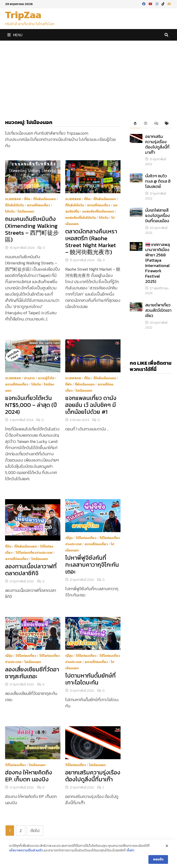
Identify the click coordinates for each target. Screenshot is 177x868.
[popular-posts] (135, 124)
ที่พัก (68, 384)
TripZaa (23, 15)
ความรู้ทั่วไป (46, 378)
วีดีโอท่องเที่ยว (86, 538)
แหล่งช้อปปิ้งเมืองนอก (98, 212)
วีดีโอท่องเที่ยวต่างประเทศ (34, 553)
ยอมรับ (158, 861)
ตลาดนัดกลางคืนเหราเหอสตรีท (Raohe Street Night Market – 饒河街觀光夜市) (91, 242)
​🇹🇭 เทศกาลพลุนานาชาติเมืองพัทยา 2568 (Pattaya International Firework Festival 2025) (158, 263)
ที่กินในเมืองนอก (44, 199)
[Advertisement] (88, 75)
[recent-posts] (146, 124)
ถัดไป (35, 831)
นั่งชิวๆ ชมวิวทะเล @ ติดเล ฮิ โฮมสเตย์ (158, 181)
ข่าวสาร (29, 378)
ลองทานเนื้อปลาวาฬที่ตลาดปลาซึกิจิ (31, 570)
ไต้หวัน (10, 212)
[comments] (156, 124)
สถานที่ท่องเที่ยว (38, 205)
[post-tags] (167, 124)
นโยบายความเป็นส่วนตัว (26, 852)
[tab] (135, 124)
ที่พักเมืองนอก (85, 384)
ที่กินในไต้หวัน (14, 205)
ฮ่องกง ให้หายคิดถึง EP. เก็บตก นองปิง (29, 776)
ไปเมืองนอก (26, 212)
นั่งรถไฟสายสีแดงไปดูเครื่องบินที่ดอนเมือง (158, 215)
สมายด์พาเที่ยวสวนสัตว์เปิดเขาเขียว (158, 310)
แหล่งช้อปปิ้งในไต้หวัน (81, 218)
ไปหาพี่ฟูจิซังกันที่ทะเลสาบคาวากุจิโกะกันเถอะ (92, 565)
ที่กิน (27, 199)
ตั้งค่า (130, 852)
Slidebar (13, 199)
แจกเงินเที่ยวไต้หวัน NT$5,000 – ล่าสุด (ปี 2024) (31, 405)
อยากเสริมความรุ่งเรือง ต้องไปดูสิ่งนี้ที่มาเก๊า (93, 776)
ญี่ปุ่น (69, 538)
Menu (15, 35)
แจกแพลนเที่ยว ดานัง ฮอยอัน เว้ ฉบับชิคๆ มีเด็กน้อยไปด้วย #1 (91, 405)
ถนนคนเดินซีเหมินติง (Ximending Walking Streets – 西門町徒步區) (32, 229)
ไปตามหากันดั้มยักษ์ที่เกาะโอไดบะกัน (90, 679)
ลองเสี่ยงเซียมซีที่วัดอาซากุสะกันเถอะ (32, 673)
